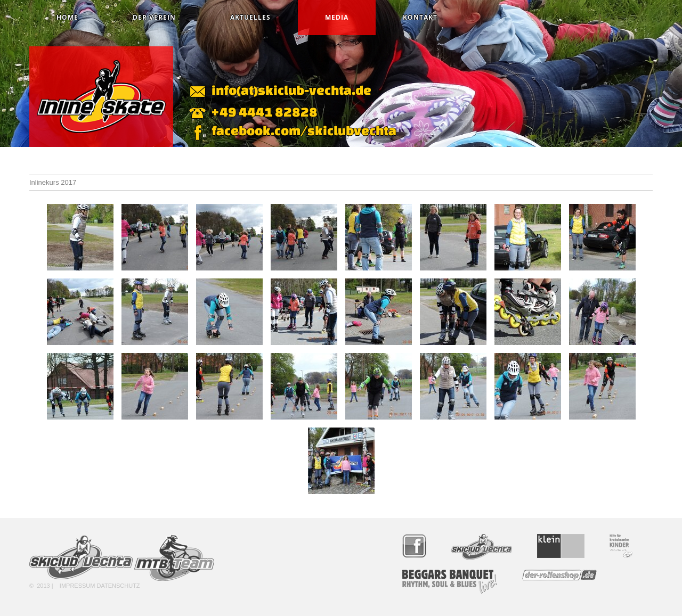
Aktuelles (250, 17)
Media (337, 17)
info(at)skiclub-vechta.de (291, 90)
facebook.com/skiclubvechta (304, 130)
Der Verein (154, 17)
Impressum (78, 586)
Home (67, 17)
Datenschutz (119, 586)
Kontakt (420, 17)
